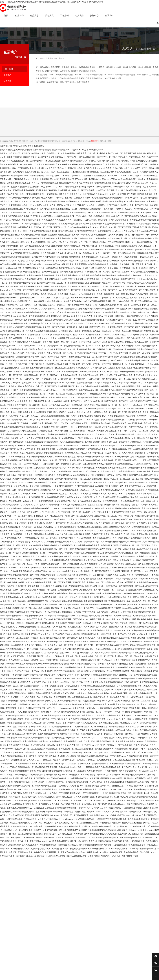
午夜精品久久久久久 (56, 826)
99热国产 (59, 764)
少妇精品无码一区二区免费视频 (29, 364)
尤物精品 (114, 556)
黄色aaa (6, 556)
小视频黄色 (28, 560)
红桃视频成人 (49, 679)
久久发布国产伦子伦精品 (71, 301)
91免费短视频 (101, 468)
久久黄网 (27, 630)
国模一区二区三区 (56, 309)
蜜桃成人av (133, 605)
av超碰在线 (119, 342)
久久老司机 (132, 630)
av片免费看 (93, 360)
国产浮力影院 (56, 205)
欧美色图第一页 (12, 856)
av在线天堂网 (122, 834)
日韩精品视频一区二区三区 (79, 490)
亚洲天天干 (67, 727)
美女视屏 (82, 416)
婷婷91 (141, 238)
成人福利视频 (20, 446)
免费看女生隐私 (102, 623)
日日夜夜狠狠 (11, 227)
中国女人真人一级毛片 (10, 287)
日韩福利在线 (74, 227)
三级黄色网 (151, 841)
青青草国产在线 (79, 582)
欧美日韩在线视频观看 (16, 257)
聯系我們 (109, 16)
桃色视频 (100, 841)
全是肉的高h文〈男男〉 (48, 471)
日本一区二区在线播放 (122, 505)
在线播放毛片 (99, 216)
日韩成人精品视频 (16, 815)
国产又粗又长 (74, 719)
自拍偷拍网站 (11, 704)
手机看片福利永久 (29, 283)
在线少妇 (89, 483)
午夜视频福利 (20, 275)
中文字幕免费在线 (91, 852)
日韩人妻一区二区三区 (104, 656)
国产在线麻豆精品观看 (75, 383)
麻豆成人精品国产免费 (34, 690)
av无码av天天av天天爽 (72, 819)
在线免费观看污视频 (130, 856)
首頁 (6, 16)
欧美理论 (111, 294)
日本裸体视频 (33, 457)
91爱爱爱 (105, 383)
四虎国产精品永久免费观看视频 (55, 593)
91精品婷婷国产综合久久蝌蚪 (127, 730)
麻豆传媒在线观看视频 (132, 808)
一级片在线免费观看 (23, 664)
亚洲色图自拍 (30, 246)
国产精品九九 (26, 686)
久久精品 (118, 579)
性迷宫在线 (87, 342)
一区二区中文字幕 (32, 420)
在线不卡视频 (24, 582)
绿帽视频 (154, 205)
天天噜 (3, 157)
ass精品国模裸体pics (111, 309)
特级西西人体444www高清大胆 (113, 778)
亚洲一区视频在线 (63, 679)
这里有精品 (129, 190)
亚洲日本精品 (80, 812)
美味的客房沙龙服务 (134, 471)
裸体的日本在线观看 (81, 275)
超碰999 (108, 841)
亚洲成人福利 (22, 497)
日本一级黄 (47, 682)
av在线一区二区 (17, 224)
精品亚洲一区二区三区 (107, 789)
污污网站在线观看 (90, 353)
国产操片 (147, 471)
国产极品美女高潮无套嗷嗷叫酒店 (59, 612)
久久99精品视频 (145, 246)
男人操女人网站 (16, 386)
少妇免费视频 (38, 516)
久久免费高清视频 (45, 431)
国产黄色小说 (144, 394)
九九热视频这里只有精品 (57, 349)
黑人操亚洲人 (135, 353)
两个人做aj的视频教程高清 (126, 357)
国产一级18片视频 (92, 542)
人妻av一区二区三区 (91, 752)
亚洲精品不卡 (107, 446)
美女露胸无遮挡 (45, 383)
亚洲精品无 (30, 815)
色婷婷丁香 (95, 520)
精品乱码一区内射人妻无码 (64, 760)
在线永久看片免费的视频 (45, 238)
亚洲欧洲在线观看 (75, 168)
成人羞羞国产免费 (49, 671)
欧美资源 (52, 224)
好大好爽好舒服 (21, 727)
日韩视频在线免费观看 (55, 268)
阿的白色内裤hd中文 (66, 642)
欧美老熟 (86, 290)
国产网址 (140, 250)
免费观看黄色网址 (50, 549)
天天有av (94, 490)
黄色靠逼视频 (35, 316)
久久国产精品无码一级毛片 (52, 294)
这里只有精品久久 (48, 490)
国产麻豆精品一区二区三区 (38, 512)
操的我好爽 (80, 224)
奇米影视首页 (46, 712)
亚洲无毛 (23, 571)
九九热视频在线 (116, 693)
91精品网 (97, 427)
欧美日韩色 (68, 649)
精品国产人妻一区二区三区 (26, 749)
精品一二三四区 (19, 168)
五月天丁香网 (52, 767)
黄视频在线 (72, 523)
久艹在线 (145, 571)
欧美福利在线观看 (22, 679)
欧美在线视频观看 (18, 823)
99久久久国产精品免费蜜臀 (96, 235)
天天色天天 (82, 394)
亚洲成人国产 (113, 483)
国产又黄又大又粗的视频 (147, 523)
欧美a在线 (77, 716)
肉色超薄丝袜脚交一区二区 (36, 616)
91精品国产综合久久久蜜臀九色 (143, 161)
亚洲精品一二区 (126, 675)
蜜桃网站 (7, 168)
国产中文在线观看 (85, 457)
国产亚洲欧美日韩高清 (29, 741)
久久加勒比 (48, 257)
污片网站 (62, 438)
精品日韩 (43, 360)
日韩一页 (132, 793)
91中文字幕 (33, 826)
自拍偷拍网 (12, 423)
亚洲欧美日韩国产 (39, 434)
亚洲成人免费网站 (47, 457)
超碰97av (18, 549)
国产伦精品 (127, 616)
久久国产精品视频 (89, 471)
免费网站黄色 (6, 190)
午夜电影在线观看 (107, 667)
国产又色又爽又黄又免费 (46, 379)
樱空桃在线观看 (60, 697)
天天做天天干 (39, 372)
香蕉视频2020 (11, 301)
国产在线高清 (43, 205)
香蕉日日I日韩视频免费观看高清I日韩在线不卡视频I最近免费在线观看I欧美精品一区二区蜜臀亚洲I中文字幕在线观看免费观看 (52, 2)
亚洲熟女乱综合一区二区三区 (44, 782)
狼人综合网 (56, 727)
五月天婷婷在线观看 (135, 697)
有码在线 (71, 468)
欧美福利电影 (36, 771)
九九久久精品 (128, 453)
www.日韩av (145, 235)
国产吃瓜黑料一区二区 (117, 494)
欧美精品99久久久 (149, 797)
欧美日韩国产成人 (90, 497)
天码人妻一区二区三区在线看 (23, 838)
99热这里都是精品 (24, 579)
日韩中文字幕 (100, 697)
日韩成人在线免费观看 (53, 287)
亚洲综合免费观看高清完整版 (39, 275)
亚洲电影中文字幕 (151, 671)
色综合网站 (38, 161)
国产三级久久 (143, 283)
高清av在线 (111, 216)
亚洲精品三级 (118, 786)
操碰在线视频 (96, 261)
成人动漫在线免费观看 (137, 457)
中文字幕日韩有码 (130, 224)
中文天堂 (111, 179)
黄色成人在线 (126, 309)
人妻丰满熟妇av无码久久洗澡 (89, 309)
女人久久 (15, 556)
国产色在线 (135, 213)
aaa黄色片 (97, 342)
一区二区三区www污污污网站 (93, 745)
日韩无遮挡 (66, 505)
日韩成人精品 (105, 497)
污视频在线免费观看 (87, 449)
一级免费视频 (124, 264)
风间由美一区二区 (13, 298)
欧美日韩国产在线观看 (90, 849)
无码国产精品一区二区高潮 (102, 338)
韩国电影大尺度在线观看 (139, 812)
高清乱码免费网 (48, 427)
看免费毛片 (120, 741)
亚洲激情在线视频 (25, 852)
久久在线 (131, 335)
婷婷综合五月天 (109, 427)
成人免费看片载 (71, 579)
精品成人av (107, 283)
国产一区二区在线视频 (134, 656)
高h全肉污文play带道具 (123, 368)
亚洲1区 (102, 586)
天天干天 (36, 183)
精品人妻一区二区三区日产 (20, 153)
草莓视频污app (62, 261)
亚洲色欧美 (42, 667)
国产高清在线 (74, 305)
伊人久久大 (96, 198)
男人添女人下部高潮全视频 (38, 438)
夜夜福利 (105, 605)
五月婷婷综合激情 (112, 250)
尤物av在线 (134, 497)
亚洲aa (111, 268)
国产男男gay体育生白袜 (94, 401)
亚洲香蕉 (140, 556)
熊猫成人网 (153, 168)
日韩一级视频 (25, 305)
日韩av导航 (59, 198)
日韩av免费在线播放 (121, 168)
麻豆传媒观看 (98, 575)
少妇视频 (9, 235)
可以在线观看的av (16, 690)
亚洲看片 (41, 283)
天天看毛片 (89, 697)
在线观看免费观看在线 (15, 279)
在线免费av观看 (15, 501)
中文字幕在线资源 (37, 231)
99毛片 (85, 246)
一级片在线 (128, 734)
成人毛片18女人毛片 (129, 238)
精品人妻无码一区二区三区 (83, 679)
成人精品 (79, 852)
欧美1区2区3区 (58, 383)
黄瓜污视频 (138, 368)
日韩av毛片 (152, 704)
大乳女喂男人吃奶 (141, 209)
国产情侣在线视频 (61, 257)
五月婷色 (93, 242)
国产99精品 (37, 327)
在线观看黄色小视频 (9, 830)
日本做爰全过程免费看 (97, 394)
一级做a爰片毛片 (100, 704)
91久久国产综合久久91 (45, 157)
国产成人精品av (44, 172)
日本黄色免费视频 (49, 597)
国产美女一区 (128, 841)
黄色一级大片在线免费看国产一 (49, 564)
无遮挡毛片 (64, 213)
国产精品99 (21, 716)
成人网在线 (119, 656)
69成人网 (124, 797)
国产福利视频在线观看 (131, 346)
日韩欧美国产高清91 (41, 531)
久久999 (37, 597)
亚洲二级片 (78, 205)
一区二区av (35, 671)
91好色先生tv (139, 475)
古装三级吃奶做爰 (70, 601)
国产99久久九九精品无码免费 (32, 590)
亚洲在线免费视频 (8, 209)
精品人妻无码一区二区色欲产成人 (23, 797)
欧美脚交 (134, 298)
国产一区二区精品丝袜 (61, 172)
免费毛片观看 (7, 756)
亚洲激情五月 (26, 520)
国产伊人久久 (29, 760)
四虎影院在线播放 (91, 397)
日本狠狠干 (93, 246)
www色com (116, 231)
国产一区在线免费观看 (112, 416)
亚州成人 (78, 841)
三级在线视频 (54, 556)
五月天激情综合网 (80, 179)
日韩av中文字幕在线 (121, 560)
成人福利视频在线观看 (67, 756)
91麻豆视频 (57, 209)
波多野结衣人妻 (72, 198)
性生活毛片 (23, 409)
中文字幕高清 (86, 305)
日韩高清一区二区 (54, 368)
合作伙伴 (7, 81)
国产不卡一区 (77, 789)
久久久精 (142, 176)
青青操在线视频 (34, 335)
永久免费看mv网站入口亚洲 (95, 405)
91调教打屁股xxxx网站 (66, 616)
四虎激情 (101, 431)
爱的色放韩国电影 (16, 442)
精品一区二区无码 (134, 601)
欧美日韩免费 (87, 386)
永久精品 (86, 338)
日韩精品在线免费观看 (46, 838)
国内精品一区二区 (70, 209)
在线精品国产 (36, 679)
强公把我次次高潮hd (134, 590)
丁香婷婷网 (8, 272)
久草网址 (127, 438)
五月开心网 (87, 364)
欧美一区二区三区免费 (110, 520)
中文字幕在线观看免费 (53, 752)
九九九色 (101, 471)
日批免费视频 (68, 372)
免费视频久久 (130, 582)
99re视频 (145, 386)
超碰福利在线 (62, 434)
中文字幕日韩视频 (131, 804)
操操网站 (142, 179)
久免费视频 (27, 268)
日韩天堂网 (87, 464)
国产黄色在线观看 (31, 253)
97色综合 (106, 479)
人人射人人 (46, 634)
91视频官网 (95, 778)
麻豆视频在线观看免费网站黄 (134, 649)
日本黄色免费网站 (104, 560)
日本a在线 (117, 760)
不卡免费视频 (27, 778)
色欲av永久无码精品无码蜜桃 (44, 675)
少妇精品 (104, 693)
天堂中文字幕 (152, 372)
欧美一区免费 (99, 457)
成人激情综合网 (109, 619)
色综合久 (125, 205)
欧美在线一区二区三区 (57, 523)
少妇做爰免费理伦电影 (81, 172)
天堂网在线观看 (64, 235)
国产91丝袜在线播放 (108, 527)
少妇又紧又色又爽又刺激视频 (41, 479)
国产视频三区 (122, 427)
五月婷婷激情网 (94, 660)
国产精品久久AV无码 (73, 453)
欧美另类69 (104, 723)
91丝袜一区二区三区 (49, 420)
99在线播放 (62, 224)
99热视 (67, 298)
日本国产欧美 (105, 490)
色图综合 (21, 353)
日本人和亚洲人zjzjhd (108, 390)
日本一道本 (111, 471)
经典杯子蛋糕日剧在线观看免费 (106, 305)
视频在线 (67, 752)
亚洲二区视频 (18, 634)
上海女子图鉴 (115, 386)
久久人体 (48, 213)
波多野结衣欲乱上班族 (111, 346)
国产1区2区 (142, 752)
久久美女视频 (111, 431)
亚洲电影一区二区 (40, 405)
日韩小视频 (136, 187)
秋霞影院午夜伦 (8, 434)
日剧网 (16, 756)
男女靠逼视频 (102, 601)
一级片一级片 (63, 597)
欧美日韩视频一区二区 (22, 608)
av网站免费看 (21, 335)
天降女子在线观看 (54, 353)
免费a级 (52, 397)
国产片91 (63, 549)
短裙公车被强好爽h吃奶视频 (70, 704)
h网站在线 (146, 353)
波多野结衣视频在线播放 (62, 738)
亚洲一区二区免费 (23, 434)
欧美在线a (87, 704)
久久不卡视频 (80, 712)
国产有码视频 (16, 534)
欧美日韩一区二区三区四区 (11, 375)
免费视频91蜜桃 (104, 231)
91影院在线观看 (87, 734)
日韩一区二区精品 (120, 679)
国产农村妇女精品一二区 (112, 379)
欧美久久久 (44, 324)
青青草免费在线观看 (58, 183)
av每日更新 (69, 630)
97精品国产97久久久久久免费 (16, 401)
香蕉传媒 (146, 823)
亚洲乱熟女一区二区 (37, 394)
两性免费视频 (88, 257)
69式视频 (83, 253)
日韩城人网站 (153, 364)
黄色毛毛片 (64, 494)
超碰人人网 (95, 290)
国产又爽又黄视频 (104, 760)
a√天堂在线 (27, 538)
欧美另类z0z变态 (124, 815)
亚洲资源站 (112, 664)
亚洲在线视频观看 (135, 642)
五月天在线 (107, 571)
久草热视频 (102, 638)
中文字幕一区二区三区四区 (131, 623)
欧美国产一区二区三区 (75, 486)
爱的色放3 (102, 664)
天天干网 (36, 619)
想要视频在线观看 (27, 556)
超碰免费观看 (39, 301)
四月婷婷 (33, 801)
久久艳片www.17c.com (15, 483)
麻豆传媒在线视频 (93, 383)
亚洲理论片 (114, 449)
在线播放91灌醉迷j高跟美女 (118, 671)
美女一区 (34, 501)
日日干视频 (77, 619)
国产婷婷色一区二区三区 (91, 571)
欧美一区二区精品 (143, 434)
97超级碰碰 (132, 194)
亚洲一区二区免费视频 (74, 431)
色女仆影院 (19, 246)
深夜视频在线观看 (46, 501)
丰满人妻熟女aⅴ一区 (149, 213)
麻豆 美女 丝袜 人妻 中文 (63, 264)
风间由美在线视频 (29, 431)
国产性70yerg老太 (57, 324)
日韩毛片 (121, 471)
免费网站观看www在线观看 (108, 612)
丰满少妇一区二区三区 (14, 346)
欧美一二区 (12, 490)
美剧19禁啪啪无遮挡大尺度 (56, 279)
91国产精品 (37, 682)
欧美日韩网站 (17, 420)
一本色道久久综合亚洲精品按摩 (99, 224)
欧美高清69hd (78, 420)
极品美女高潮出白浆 (37, 409)
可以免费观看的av (40, 579)
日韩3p (142, 749)
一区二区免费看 (137, 264)
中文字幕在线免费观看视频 (119, 394)
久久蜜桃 (111, 704)
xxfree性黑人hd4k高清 (41, 608)
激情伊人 (18, 786)
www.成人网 (115, 649)
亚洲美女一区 (41, 645)
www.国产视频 (72, 324)
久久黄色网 (86, 686)
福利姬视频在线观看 (141, 379)
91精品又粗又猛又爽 (47, 797)
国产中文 (126, 442)
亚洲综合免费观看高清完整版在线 (81, 549)
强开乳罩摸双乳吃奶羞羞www (47, 815)
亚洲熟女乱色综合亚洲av (134, 534)
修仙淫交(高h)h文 (138, 638)
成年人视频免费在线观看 (19, 294)
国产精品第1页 (153, 826)
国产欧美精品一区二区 (31, 298)
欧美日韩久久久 (81, 161)
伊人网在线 (85, 446)
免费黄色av (152, 457)
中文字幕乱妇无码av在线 (33, 213)
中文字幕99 (55, 531)
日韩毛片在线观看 (31, 508)
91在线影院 (104, 397)
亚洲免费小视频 (142, 335)
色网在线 (44, 183)
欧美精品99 (41, 349)
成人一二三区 (23, 231)
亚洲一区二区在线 (121, 775)
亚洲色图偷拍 (42, 190)
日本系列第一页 (110, 261)
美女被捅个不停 (17, 697)
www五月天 (67, 205)
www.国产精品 (26, 164)
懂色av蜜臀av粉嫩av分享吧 (147, 760)
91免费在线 (143, 579)
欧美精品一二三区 (29, 383)
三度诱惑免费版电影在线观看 (104, 686)
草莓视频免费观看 (22, 612)
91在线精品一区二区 (93, 272)
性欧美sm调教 (72, 856)
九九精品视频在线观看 (143, 693)
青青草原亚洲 (34, 586)
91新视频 (77, 649)
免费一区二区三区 (124, 216)
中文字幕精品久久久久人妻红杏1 (14, 627)
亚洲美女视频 (110, 782)
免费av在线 (89, 627)
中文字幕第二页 (118, 512)
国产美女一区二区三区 (117, 176)
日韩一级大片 (146, 597)
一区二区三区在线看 (89, 409)
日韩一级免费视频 (122, 268)
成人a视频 (104, 752)
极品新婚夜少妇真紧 (60, 664)
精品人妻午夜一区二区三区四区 (20, 194)
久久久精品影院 (16, 213)
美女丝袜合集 (140, 453)
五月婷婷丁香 (98, 420)
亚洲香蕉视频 (121, 793)
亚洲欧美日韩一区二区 (93, 298)
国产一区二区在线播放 (128, 257)
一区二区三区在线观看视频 (15, 457)
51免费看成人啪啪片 (141, 309)
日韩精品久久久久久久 (38, 309)
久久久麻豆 (5, 534)
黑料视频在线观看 (71, 446)
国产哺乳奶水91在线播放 (49, 804)
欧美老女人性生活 (130, 579)
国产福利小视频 (122, 298)
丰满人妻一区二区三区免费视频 (135, 716)
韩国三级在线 (126, 838)
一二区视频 (87, 767)
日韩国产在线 (29, 157)
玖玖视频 (38, 390)
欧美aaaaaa (118, 224)
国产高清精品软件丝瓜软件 (45, 778)
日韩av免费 (139, 786)
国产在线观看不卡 (116, 608)
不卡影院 (155, 764)
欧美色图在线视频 (66, 231)
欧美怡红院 (134, 749)
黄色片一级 (101, 294)
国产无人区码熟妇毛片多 (133, 645)
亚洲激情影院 (151, 383)
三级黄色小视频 (107, 808)
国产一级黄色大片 (8, 497)
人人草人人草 (116, 383)
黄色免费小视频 (10, 682)
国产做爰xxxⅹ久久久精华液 (16, 316)
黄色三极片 (84, 778)
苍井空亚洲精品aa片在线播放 (130, 275)
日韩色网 (94, 368)
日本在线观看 (16, 675)
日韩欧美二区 (40, 194)
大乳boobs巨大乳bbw (68, 553)
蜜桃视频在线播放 (75, 667)
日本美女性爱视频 (18, 512)
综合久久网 (89, 653)
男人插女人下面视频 (26, 261)
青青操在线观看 (123, 682)
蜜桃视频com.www (29, 808)
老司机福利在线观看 (69, 375)
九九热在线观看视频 (99, 727)
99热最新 (77, 471)
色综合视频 (131, 704)
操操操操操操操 (121, 749)
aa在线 (45, 841)
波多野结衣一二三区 (135, 512)
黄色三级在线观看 (46, 764)
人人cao (55, 627)
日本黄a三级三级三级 (126, 261)
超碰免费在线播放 (21, 486)
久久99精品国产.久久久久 (69, 571)
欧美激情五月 (21, 586)
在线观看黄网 (15, 771)
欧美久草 (44, 505)
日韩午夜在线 (107, 442)
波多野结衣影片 (65, 471)
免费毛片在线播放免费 (132, 823)
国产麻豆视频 (9, 712)
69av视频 (148, 238)
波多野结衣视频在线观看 (53, 771)
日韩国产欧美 (123, 686)
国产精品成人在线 (143, 586)
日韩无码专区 (95, 605)
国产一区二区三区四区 (92, 379)
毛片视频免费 (138, 324)
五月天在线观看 (69, 368)
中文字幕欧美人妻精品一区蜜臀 (22, 349)
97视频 (56, 179)
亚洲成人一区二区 (25, 161)
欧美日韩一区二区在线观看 (54, 327)
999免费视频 (12, 582)
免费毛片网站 (91, 664)
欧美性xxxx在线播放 (50, 272)
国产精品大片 (141, 364)
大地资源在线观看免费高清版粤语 (126, 708)
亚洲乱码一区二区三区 (131, 571)
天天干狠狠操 (120, 457)
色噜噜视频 (105, 856)
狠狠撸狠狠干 (103, 264)
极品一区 (126, 312)
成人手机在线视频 (133, 538)
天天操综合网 (72, 327)
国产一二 (138, 460)
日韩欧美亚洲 (82, 423)
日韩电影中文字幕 (145, 738)
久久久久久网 (32, 823)
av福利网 (135, 723)
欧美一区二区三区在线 (32, 789)
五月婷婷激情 (85, 198)
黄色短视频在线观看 (117, 601)
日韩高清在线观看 (107, 564)
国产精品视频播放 (41, 235)
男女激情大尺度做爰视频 (143, 815)
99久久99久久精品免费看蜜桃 (92, 250)
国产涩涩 (122, 390)
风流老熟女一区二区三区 (19, 416)
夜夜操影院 (79, 442)
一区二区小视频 (137, 479)
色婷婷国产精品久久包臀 (91, 201)
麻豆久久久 (104, 375)
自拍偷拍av (140, 409)
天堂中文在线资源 (140, 227)
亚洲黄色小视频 (107, 730)
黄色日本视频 (24, 216)
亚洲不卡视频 (109, 793)
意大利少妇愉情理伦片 (97, 597)
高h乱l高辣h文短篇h (77, 593)
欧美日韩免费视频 (142, 553)
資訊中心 (94, 16)
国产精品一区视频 (20, 545)
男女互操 (136, 183)
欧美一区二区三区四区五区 (120, 227)
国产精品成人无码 (106, 409)
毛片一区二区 (77, 823)
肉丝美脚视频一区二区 (57, 667)
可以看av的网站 (119, 283)
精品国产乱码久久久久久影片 (28, 593)
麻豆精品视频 (101, 268)
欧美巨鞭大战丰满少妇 (142, 216)
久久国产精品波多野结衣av (81, 460)
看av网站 (49, 697)
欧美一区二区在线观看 (22, 834)
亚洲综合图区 (150, 834)
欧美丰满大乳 (93, 153)
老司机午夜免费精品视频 (52, 316)
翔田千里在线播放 (120, 157)
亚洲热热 (100, 815)
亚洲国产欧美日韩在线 (115, 464)
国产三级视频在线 (64, 716)
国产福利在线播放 (88, 775)
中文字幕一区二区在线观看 (93, 716)
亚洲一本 (95, 157)
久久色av (144, 505)
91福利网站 (150, 250)
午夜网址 (4, 153)
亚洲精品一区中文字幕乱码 (22, 390)
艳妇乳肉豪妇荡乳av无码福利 (45, 834)
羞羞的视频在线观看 (135, 390)
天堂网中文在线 (93, 582)
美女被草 (40, 320)
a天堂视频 (76, 634)
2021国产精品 (51, 756)
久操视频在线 (110, 531)
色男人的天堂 (46, 209)
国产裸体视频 (76, 701)
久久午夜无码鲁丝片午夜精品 (51, 216)
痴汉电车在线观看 (72, 312)
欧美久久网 (28, 412)
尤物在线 (90, 213)
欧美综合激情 (151, 627)
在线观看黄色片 (112, 164)
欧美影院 (78, 612)
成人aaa (134, 394)
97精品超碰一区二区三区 (28, 704)
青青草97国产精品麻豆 (113, 534)
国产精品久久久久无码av (14, 468)
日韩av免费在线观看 (9, 708)
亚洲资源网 (51, 449)
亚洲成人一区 (134, 830)
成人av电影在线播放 (25, 597)
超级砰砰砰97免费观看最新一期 (49, 812)
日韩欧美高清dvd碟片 (73, 793)
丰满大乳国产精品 (31, 738)
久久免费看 (120, 564)
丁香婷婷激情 (93, 375)
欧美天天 (93, 327)
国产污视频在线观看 (64, 797)
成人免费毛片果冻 (103, 653)
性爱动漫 (97, 460)
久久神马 (27, 619)
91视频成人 (53, 645)
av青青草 (118, 645)
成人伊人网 (61, 490)
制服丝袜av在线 (56, 741)
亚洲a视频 (41, 449)
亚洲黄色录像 (118, 364)
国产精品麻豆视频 (58, 638)
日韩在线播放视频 (90, 830)
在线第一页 (154, 431)
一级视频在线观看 (100, 412)
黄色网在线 (79, 231)
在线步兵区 (27, 549)
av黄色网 (115, 675)
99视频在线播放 (42, 793)
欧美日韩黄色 (69, 564)
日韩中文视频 (131, 397)
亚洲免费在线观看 (91, 823)
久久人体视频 (56, 586)
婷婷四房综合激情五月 (27, 667)
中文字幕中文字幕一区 (86, 349)
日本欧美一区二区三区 (127, 531)
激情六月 (87, 826)
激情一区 (72, 349)
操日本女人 (142, 704)
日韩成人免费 (21, 712)
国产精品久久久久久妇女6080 (71, 786)
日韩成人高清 (55, 601)
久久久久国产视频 (31, 534)
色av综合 (140, 741)
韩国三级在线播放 (15, 653)
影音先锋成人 (40, 523)
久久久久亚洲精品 (100, 227)
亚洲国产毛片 (74, 386)
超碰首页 (84, 605)
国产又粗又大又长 (129, 767)
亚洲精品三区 (76, 464)
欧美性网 (69, 712)
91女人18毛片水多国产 (122, 183)
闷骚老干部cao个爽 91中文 (46, 571)
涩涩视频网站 (16, 630)
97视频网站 (76, 752)
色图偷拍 (33, 727)
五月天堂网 (45, 586)
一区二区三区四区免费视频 (90, 479)
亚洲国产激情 (123, 213)
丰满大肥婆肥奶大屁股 (89, 586)
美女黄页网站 (43, 601)
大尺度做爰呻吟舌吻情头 (45, 623)
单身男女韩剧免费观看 (60, 545)
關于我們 (9, 69)
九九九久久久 (57, 298)
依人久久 (127, 379)
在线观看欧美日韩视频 (31, 220)
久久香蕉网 (51, 642)
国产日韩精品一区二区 (52, 723)
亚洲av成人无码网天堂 (12, 268)
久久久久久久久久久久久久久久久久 (57, 220)
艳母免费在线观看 (129, 542)
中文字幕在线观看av (33, 693)
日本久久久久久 (124, 527)
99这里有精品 (120, 242)
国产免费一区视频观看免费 (16, 324)
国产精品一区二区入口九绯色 (23, 453)
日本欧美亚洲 (90, 431)
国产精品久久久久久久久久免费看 (98, 168)
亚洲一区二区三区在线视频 (124, 634)
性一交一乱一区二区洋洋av (24, 379)
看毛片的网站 (131, 619)
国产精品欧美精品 (63, 690)
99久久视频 (128, 475)
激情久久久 (40, 653)
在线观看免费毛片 (25, 227)
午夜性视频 (72, 501)
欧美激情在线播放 (41, 560)
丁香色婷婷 (76, 804)
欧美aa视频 (137, 838)
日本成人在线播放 (146, 438)
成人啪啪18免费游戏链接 (10, 527)
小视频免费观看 (143, 261)
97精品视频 (34, 324)
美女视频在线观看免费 (10, 164)
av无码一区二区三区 (109, 290)
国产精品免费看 (135, 412)
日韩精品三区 (97, 534)
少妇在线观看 (87, 216)
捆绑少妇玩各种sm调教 (45, 261)
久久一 (151, 767)
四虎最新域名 (78, 272)
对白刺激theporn (92, 708)
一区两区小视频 (84, 808)
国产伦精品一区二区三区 (125, 523)
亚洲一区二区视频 (42, 638)
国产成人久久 (23, 841)
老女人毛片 (149, 479)
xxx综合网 (25, 368)
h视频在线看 (30, 697)
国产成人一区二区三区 (34, 346)
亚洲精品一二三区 (106, 242)
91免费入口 (30, 645)
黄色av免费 (33, 360)
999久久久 (110, 457)
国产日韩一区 (57, 608)
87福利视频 (10, 605)
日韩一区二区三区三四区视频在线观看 (51, 386)
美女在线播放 (97, 579)
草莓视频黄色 (66, 179)
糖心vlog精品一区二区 (72, 353)
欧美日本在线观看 (32, 490)
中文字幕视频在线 (106, 246)
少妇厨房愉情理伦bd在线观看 (67, 409)
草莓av (77, 675)
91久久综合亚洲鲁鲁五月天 (70, 194)
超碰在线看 (152, 531)
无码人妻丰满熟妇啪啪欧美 (118, 161)
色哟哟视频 (28, 375)
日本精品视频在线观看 (141, 527)
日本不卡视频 (63, 364)
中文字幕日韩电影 (124, 320)
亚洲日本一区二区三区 (43, 227)
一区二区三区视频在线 (68, 390)
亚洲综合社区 (88, 623)
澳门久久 (85, 649)
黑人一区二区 (118, 538)
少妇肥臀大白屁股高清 (95, 187)
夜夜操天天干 (54, 505)
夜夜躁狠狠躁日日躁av (92, 793)
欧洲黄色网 (10, 542)
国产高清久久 (66, 272)
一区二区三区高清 (146, 257)
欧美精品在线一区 (107, 423)
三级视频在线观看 (64, 619)
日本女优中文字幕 (107, 357)
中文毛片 (136, 727)
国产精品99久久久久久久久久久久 (69, 542)
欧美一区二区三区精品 (141, 701)
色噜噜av (118, 808)
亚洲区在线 (14, 782)
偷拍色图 (101, 320)
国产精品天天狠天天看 (33, 723)
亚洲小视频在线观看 (87, 601)
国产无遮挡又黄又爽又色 (120, 723)
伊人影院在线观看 (104, 549)
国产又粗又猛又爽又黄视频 (88, 730)
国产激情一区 (28, 786)
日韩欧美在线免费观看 (101, 675)
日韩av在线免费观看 (87, 294)
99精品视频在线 (27, 238)
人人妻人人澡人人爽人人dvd (134, 231)
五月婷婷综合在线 (15, 508)
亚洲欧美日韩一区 (22, 649)
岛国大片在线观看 (136, 520)
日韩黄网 (123, 372)
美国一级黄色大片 (46, 823)
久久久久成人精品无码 (145, 801)
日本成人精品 (85, 579)
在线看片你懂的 (75, 623)
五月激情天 (60, 656)
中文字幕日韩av (37, 612)
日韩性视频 (85, 634)
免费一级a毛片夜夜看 (30, 187)
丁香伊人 (92, 161)
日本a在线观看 (152, 593)
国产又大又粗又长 (77, 483)
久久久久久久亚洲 (53, 372)
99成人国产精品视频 (135, 316)
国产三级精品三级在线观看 (122, 375)
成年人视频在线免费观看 (41, 582)
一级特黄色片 (39, 475)
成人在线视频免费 (138, 401)
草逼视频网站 (62, 164)
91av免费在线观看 (101, 386)
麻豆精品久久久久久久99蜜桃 (114, 335)
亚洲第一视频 (149, 412)
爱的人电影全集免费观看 (91, 283)
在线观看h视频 (67, 531)
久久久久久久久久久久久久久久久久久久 (40, 338)
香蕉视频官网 (15, 283)
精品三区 (91, 505)
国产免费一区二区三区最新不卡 (20, 638)
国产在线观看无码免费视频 (131, 153)
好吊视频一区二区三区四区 (40, 627)
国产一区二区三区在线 (100, 649)
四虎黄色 (58, 649)
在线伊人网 (39, 168)
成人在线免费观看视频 (105, 523)
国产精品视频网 (16, 338)
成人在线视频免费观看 (18, 394)
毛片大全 (41, 468)
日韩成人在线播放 (72, 686)
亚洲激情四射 (57, 246)
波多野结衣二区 (113, 797)
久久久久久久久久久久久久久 (103, 434)
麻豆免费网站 (74, 283)
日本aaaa (77, 738)
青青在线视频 (45, 738)
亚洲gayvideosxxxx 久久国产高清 (71, 708)
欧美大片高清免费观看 (135, 490)
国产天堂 (60, 312)
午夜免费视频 (94, 279)
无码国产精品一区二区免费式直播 (123, 360)
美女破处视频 (142, 849)
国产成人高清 (95, 616)
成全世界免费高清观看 (23, 235)
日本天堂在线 (60, 775)
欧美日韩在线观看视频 (85, 468)
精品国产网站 (57, 446)
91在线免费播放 (47, 198)
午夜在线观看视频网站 (67, 671)
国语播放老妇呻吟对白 (138, 483)
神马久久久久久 (118, 690)
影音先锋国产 (99, 164)
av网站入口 (91, 760)
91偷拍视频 (93, 423)
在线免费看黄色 (140, 608)
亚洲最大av (141, 279)
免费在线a (46, 335)
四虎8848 (30, 446)
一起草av (15, 601)
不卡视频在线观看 (50, 605)
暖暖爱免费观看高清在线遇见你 (104, 275)
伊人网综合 (131, 741)
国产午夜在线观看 (110, 819)
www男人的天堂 (125, 290)
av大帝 (63, 357)
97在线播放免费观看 (48, 845)
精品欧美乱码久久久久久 (147, 549)
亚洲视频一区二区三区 (84, 645)
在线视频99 (17, 804)
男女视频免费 (114, 238)
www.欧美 (4, 778)
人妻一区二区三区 (102, 257)
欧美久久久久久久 (86, 324)
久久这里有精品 (33, 397)
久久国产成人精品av (65, 675)
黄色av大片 (62, 168)
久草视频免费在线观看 (30, 198)
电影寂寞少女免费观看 (140, 682)
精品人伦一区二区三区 (120, 479)
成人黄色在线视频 (91, 667)
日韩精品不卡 (118, 712)
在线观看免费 (145, 730)
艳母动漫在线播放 (102, 324)
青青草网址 (148, 242)
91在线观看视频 (129, 760)
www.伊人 (125, 187)
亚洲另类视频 (68, 161)
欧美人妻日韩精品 (114, 508)
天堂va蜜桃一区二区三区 (15, 397)
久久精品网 (73, 164)
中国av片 (141, 686)
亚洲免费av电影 (68, 852)
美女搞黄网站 (61, 501)
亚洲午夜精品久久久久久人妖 (95, 194)
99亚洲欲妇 (44, 741)
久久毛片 (30, 331)
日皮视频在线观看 (135, 494)
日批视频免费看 (43, 453)
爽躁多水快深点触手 (134, 712)
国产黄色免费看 (82, 642)
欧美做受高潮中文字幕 (24, 523)
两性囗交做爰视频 (48, 575)
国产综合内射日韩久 (60, 849)
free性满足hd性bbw (56, 360)
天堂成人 (74, 597)
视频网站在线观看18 (103, 183)
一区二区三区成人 (47, 464)
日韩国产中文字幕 (132, 198)
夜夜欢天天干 (89, 841)
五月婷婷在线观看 (151, 327)
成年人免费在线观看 (146, 542)
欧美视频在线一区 (110, 460)
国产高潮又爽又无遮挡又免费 (86, 771)
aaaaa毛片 (18, 372)
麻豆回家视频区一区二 (108, 301)
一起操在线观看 (89, 701)
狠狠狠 (93, 815)
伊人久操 (30, 168)
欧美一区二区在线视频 (36, 767)
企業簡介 (19, 16)
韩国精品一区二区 (146, 360)
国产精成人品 (22, 360)
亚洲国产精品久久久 (46, 656)
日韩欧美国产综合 (65, 379)
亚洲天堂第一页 (60, 227)
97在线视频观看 (73, 775)
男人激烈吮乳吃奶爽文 (143, 375)
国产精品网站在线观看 (95, 486)
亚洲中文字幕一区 (114, 312)
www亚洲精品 (54, 405)
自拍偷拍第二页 (125, 826)
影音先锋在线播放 (126, 460)
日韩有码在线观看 (106, 830)
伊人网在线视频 (68, 153)
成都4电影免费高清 (124, 782)
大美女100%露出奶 (20, 479)
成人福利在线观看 (126, 586)
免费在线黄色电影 (65, 830)
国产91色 (10, 616)
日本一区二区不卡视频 (22, 516)
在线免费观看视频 (37, 368)
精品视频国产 (91, 231)
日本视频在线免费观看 (87, 553)
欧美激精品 (50, 164)
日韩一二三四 (133, 172)
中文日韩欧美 (124, 516)
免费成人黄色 (62, 719)
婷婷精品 (123, 449)
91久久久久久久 (134, 819)
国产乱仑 (77, 830)
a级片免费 (123, 819)
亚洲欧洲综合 (36, 841)
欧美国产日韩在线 (101, 767)
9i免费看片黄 (52, 653)
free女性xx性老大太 (127, 719)
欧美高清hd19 (25, 782)
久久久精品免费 (67, 442)
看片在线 (77, 379)
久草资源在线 (120, 338)
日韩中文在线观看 (47, 534)
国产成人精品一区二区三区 (76, 360)
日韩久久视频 (59, 712)
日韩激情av (35, 294)
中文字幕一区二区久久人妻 (51, 187)
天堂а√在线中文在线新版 (79, 261)
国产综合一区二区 (37, 756)
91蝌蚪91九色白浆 (77, 664)
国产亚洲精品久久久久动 (79, 434)
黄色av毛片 (37, 549)
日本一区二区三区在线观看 (18, 671)
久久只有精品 (107, 616)
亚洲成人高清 (131, 564)
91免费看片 (78, 834)
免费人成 (13, 261)
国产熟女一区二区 (115, 475)
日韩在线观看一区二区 (47, 250)
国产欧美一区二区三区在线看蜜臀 (75, 815)
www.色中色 (145, 497)
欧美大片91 (48, 342)
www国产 (18, 619)
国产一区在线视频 (67, 568)
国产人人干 (35, 416)
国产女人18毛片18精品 (109, 372)
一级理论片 (120, 590)
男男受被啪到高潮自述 (118, 849)
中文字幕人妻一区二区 (102, 453)
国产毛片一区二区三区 (102, 364)
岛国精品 (31, 812)
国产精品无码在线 (94, 593)
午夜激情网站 (52, 194)
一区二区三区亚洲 (43, 446)
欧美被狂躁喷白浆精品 (34, 279)
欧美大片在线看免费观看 (68, 250)
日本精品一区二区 (82, 630)
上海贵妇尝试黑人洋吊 (54, 630)
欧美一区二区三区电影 (59, 460)
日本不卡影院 (94, 856)
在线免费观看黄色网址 (25, 357)
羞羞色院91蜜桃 (122, 220)
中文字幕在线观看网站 (125, 434)
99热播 (140, 242)
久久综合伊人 (149, 442)
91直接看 (54, 704)
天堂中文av (117, 823)
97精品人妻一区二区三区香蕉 (93, 719)
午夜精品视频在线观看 (131, 386)
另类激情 (53, 235)
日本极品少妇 (11, 231)
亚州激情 (130, 287)
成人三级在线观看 (105, 553)
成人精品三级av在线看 (71, 320)
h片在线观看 (14, 198)
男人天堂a (103, 327)
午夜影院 (148, 656)
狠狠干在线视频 (69, 730)
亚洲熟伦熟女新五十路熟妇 (38, 460)
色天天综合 (8, 320)
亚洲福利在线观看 (110, 501)
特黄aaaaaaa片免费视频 (127, 756)
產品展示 (34, 16)
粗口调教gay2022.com (43, 264)
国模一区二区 (6, 553)
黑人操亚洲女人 (121, 830)
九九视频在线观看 (107, 738)
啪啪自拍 (11, 586)
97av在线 (30, 264)
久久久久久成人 (148, 830)
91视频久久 (10, 730)
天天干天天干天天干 (136, 568)
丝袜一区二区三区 (117, 397)
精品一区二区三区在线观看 (145, 290)
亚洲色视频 (146, 538)
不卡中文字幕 (16, 412)
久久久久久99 (152, 686)
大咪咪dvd (48, 176)
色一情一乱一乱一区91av (118, 405)
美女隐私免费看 (24, 682)
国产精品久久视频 (119, 653)
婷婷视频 (95, 845)
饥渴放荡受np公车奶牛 (112, 593)
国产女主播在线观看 (140, 575)
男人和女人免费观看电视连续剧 (143, 220)
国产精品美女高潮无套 (10, 368)
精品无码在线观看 (84, 538)
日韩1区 (39, 752)
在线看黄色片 (86, 227)
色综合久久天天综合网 (26, 449)
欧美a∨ (14, 353)
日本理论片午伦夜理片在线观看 (80, 183)
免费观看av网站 (116, 438)
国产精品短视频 (129, 416)
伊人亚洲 (34, 242)
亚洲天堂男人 (70, 309)
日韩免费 (41, 808)
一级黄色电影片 (151, 697)
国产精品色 (150, 556)
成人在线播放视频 (86, 656)
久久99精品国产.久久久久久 (46, 483)
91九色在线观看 (51, 331)
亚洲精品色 (73, 845)
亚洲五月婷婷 (118, 627)
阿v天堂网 (83, 597)
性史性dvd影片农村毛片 (112, 201)
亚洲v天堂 (146, 708)
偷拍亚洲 (46, 693)
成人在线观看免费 (50, 568)
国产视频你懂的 (53, 375)
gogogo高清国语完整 (100, 764)
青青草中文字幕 (55, 730)
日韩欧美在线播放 (23, 542)
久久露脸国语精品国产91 (67, 449)
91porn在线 (12, 161)
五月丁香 (34, 216)
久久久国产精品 (44, 246)
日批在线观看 (106, 542)
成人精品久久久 (118, 490)
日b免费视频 (72, 479)
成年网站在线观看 (113, 187)
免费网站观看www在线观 (16, 812)
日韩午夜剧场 (108, 342)
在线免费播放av (7, 786)
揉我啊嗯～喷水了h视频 (67, 416)
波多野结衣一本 (139, 826)
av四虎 (67, 516)
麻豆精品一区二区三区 (58, 305)
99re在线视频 (102, 608)
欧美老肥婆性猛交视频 (142, 660)
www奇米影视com (50, 390)
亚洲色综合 (51, 475)
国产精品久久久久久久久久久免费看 (78, 316)
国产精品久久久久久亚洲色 (43, 542)
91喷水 (6, 823)
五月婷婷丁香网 (150, 460)
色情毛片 (154, 782)
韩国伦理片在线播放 (120, 497)
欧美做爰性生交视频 (57, 201)
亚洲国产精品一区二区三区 (106, 516)
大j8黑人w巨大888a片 (41, 664)
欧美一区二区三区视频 (139, 205)
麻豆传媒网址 (52, 231)
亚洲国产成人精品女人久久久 (69, 497)
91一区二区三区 (136, 405)
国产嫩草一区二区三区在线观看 (20, 623)
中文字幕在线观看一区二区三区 (121, 327)
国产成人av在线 (106, 368)
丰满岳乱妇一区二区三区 (138, 431)
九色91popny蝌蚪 (142, 342)
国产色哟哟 (122, 253)
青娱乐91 (31, 571)
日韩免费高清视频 (49, 416)
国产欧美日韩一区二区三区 (70, 290)
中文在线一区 (106, 157)
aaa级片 (26, 501)
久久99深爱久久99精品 (102, 538)
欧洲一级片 (131, 242)
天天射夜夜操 (133, 597)
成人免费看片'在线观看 (62, 275)
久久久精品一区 (50, 527)
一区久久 (33, 205)
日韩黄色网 (140, 841)
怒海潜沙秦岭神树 (15, 157)
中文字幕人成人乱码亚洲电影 (103, 682)
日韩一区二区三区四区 (83, 801)
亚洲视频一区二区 (38, 553)
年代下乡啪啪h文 (128, 250)
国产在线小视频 (101, 220)
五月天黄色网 (6, 179)
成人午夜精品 (146, 423)
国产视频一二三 (49, 719)
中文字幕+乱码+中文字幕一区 (19, 405)
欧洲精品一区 (56, 819)
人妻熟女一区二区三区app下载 (71, 653)
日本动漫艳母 (26, 531)
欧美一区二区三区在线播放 (98, 812)
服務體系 (7, 75)
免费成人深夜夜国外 (86, 523)
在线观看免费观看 (89, 320)
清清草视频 (19, 693)
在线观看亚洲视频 (99, 494)
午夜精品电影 (77, 405)
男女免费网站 (85, 534)
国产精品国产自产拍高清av (112, 582)
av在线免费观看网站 (54, 808)
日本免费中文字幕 (24, 701)
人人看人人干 (51, 168)
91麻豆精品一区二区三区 (83, 220)
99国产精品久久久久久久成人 (30, 342)
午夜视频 (113, 264)
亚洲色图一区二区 (94, 712)
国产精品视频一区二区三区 (70, 749)
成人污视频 (35, 575)
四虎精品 (131, 801)
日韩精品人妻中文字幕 (140, 305)
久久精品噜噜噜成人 (21, 642)
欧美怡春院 (139, 675)
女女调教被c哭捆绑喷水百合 (111, 852)
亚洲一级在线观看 (71, 586)
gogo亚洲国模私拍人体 (66, 575)
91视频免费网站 (52, 660)
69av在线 (14, 409)
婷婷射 (12, 364)
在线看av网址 (15, 778)
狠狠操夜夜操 (69, 346)
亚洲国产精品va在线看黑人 (83, 238)
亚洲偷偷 (131, 420)
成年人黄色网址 (44, 727)
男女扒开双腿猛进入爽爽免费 (143, 272)
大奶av (135, 438)
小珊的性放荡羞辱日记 (42, 520)
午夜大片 (150, 638)
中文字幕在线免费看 (119, 812)
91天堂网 (71, 224)
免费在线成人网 (14, 808)
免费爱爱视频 (81, 264)
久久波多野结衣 (89, 560)
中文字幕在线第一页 (103, 627)
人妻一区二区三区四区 (63, 176)
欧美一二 (30, 257)
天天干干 (39, 760)
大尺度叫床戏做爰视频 (142, 616)
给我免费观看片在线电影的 (46, 786)
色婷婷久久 (16, 187)
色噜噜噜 (25, 575)
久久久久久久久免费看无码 (68, 745)
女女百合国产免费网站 (142, 331)
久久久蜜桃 (35, 486)
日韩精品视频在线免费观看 (90, 209)
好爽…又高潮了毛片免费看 (87, 564)
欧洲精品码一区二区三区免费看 (73, 660)
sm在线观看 (44, 508)
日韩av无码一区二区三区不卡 (24, 290)
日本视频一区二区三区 (56, 394)
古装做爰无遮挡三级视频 (88, 527)
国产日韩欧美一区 (30, 804)
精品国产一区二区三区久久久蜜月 (97, 512)
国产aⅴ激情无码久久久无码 (106, 568)
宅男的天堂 (10, 357)
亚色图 (112, 220)
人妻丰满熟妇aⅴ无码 (137, 157)
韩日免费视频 (11, 667)
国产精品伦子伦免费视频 (121, 324)
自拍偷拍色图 (88, 749)
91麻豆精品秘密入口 (126, 664)
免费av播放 (121, 294)
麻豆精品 (128, 627)
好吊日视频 (122, 431)
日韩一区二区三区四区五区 (20, 568)
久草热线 (83, 375)
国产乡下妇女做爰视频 (129, 771)
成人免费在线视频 (116, 235)
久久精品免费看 (65, 420)
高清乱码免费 (145, 224)
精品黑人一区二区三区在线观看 (29, 605)
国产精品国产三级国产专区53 (23, 201)
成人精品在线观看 (77, 335)
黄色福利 (51, 434)
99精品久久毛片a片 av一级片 (80, 412)
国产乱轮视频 (34, 497)
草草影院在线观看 (56, 579)
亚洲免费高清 (101, 238)
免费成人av (129, 342)
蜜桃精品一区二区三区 (135, 464)
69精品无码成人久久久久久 (26, 471)
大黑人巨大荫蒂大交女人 (56, 468)
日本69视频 (65, 804)
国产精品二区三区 (8, 449)
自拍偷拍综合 (35, 272)
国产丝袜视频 (85, 845)
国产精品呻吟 (85, 157)
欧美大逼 (52, 616)
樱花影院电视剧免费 (147, 357)
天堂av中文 (150, 653)
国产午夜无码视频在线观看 (120, 727)
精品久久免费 (25, 183)
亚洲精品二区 (72, 656)
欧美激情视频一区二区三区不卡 (123, 752)
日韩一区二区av (28, 564)
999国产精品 (68, 812)
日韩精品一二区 (53, 153)
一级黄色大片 (81, 153)
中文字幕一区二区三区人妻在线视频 (114, 353)
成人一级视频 (111, 815)
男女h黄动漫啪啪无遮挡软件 (75, 287)
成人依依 (83, 856)
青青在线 (139, 327)
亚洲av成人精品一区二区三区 (100, 331)
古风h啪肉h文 (6, 516)
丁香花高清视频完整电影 (129, 501)
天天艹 (92, 671)
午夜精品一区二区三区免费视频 (120, 745)
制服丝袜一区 (108, 590)
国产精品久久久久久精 (116, 697)
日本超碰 (91, 253)
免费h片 (44, 397)
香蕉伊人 (42, 353)
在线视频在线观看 (26, 312)
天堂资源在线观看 (8, 331)
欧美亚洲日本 (62, 623)
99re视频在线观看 (130, 383)
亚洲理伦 (108, 838)
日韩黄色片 (78, 627)
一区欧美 (114, 257)
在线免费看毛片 (93, 545)
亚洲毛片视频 (74, 734)
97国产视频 (142, 531)
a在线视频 (101, 161)
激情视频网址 (46, 486)
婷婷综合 (17, 431)
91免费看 (33, 423)
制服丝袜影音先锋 (98, 475)
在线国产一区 (38, 686)
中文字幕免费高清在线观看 (126, 246)
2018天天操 (130, 364)
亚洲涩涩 (124, 520)
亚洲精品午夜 (145, 723)
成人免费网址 (140, 287)
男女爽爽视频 (149, 590)
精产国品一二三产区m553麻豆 (63, 423)
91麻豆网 (22, 460)
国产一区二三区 (100, 801)
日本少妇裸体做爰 (132, 235)
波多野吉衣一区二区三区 (45, 312)
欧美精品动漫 (139, 627)
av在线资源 (79, 531)
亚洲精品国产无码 (128, 279)
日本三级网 (145, 852)
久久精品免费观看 (151, 446)
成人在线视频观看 (148, 198)
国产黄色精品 (141, 664)
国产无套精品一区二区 (89, 357)
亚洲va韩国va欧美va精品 (25, 752)
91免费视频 (5, 675)
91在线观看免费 (53, 301)
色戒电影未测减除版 (127, 556)
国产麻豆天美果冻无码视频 (26, 250)
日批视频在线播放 (92, 786)
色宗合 (21, 490)
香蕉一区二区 (31, 468)
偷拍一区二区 (40, 375)
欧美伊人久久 (153, 752)
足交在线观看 (89, 205)
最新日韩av (98, 316)
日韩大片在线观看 (81, 797)
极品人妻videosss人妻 (141, 320)
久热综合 (145, 346)
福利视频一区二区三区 (118, 412)
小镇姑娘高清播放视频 (117, 597)
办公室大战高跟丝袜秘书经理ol (141, 253)
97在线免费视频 (86, 164)
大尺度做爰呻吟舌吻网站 (113, 198)
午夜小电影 (73, 534)
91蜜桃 (123, 194)
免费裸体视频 (139, 593)
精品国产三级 (21, 730)
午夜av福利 (37, 568)
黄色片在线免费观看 (12, 575)
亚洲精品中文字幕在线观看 (24, 190)
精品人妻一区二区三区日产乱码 (69, 397)
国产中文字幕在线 (143, 764)
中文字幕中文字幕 (65, 801)
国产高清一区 (116, 545)
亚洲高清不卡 (78, 235)
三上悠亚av (66, 405)
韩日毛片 (38, 257)
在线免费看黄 (31, 172)
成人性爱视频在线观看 (100, 630)
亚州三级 (76, 216)
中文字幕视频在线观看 (18, 205)
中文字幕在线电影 (60, 734)
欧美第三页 (71, 394)
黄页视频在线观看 (53, 320)
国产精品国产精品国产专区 (119, 638)
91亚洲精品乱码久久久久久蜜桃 (26, 179)
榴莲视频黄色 (11, 841)
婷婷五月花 (61, 475)
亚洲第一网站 (81, 331)
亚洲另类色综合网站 (114, 804)
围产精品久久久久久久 (106, 834)
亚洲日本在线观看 (98, 797)
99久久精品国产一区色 (115, 486)
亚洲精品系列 (24, 242)
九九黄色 (50, 409)
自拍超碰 (25, 771)
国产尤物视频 (106, 845)
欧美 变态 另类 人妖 (13, 789)
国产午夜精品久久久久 (13, 494)
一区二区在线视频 (142, 734)
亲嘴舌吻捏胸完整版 (136, 653)
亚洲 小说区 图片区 (33, 719)
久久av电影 (56, 401)
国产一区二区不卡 (74, 342)
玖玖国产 (133, 179)
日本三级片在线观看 (52, 161)
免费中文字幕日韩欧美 (65, 838)
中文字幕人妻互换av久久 (69, 605)
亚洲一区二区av (71, 294)
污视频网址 (101, 671)
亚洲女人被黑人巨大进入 (126, 738)
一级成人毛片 (114, 194)
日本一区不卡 (77, 298)
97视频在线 (92, 264)
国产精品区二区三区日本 (56, 283)
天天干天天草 (34, 712)
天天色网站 (28, 372)
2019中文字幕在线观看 (92, 619)
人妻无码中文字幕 (25, 475)
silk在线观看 (73, 778)
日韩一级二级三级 (148, 501)
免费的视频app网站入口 (89, 390)
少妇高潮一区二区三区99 (72, 401)
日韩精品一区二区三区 (122, 331)
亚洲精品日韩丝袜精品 (73, 741)
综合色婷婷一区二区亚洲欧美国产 (15, 764)
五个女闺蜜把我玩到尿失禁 (135, 201)
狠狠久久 (104, 849)
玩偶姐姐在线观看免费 (15, 645)
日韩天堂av (63, 483)
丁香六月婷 (119, 209)
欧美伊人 (120, 349)
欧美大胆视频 (52, 749)
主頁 (42, 58)
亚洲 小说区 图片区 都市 (47, 290)
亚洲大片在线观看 (63, 238)
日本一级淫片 (42, 201)
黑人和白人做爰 (71, 253)
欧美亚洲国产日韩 (140, 164)
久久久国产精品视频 (9, 216)
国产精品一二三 (56, 793)
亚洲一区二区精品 (26, 708)
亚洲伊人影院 (76, 512)
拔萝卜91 (6, 601)
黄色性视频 (108, 579)
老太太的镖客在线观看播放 (79, 475)
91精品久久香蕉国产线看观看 (19, 327)
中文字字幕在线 (89, 612)
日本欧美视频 (52, 553)
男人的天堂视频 (96, 782)
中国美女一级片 (39, 153)
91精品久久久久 (83, 368)
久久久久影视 (121, 642)
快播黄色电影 (37, 630)
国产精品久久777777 (90, 738)
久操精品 (34, 849)
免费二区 (43, 826)
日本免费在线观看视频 (72, 560)
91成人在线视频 (45, 734)
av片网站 (95, 808)
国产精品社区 (126, 164)
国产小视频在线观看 (16, 719)
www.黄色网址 (52, 538)
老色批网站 (74, 849)
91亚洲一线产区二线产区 (106, 253)
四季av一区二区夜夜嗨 (120, 272)
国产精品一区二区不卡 (76, 438)
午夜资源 (13, 852)
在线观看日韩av (49, 364)
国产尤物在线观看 (78, 545)
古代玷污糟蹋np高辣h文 (49, 442)
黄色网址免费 (140, 789)
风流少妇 (129, 209)
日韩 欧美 (129, 786)
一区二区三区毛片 (143, 545)
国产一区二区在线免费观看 (82, 516)
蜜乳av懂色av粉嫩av (74, 268)
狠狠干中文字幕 (69, 723)
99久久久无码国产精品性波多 (25, 734)
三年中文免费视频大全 (78, 279)
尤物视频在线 (75, 257)
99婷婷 (56, 213)
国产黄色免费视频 (145, 194)
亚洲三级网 (8, 486)
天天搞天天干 (56, 508)
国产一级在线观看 (29, 656)
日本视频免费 (13, 183)
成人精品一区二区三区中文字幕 (81, 190)
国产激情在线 (6, 172)
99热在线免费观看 (90, 301)
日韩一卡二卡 (16, 560)
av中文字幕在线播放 (21, 553)
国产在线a (123, 568)
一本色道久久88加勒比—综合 (87, 693)
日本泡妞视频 (112, 586)
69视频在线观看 (57, 453)
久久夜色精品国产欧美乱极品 (93, 508)
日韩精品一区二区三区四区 (67, 157)
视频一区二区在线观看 (80, 682)
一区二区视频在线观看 (61, 634)
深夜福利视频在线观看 (58, 190)
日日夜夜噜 (147, 808)
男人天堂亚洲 (120, 409)
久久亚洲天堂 (39, 164)
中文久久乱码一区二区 (53, 346)
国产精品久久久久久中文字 (138, 294)
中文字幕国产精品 (149, 187)
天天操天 (153, 283)
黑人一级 (119, 190)
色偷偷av (117, 542)
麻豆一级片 (34, 401)
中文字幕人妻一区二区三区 (45, 708)
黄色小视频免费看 (117, 287)
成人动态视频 (64, 789)
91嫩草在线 (103, 360)
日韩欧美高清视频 (66, 331)
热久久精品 (12, 475)
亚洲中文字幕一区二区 (140, 312)
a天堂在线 (80, 346)
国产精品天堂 (89, 608)
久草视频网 (5, 630)
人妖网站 (117, 616)
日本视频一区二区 (18, 438)
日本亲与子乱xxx (144, 349)
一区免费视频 (108, 209)
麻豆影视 (149, 264)
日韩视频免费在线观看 (132, 508)
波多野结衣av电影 (21, 272)
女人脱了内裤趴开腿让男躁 (28, 209)
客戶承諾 (79, 16)
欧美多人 (68, 216)
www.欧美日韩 (61, 534)
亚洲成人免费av (12, 741)
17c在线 (132, 849)
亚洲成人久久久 (141, 190)
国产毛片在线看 (82, 520)
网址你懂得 (125, 305)
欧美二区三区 (144, 397)
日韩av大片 (107, 712)
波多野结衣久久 (66, 627)
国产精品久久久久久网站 (87, 723)
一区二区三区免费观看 (110, 279)
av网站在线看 (11, 264)
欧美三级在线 (109, 298)
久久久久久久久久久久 (29, 505)
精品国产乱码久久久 (101, 556)
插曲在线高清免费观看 (105, 741)
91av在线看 (39, 331)
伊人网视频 (109, 316)
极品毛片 (136, 505)
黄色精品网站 (84, 501)
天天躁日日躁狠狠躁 (28, 601)
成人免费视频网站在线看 (68, 590)
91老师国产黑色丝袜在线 (74, 187)
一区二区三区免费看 (119, 605)
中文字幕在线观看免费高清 (31, 287)
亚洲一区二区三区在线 (60, 512)
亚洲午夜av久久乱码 (87, 638)
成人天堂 (44, 619)
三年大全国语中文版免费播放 (87, 372)
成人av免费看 (41, 556)
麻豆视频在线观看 (120, 845)
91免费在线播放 (70, 808)
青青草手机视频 (84, 764)
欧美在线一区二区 (99, 172)
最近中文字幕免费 (33, 634)
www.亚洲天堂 (133, 423)
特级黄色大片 (39, 268)
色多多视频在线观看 (146, 630)
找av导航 (90, 438)
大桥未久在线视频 (38, 642)
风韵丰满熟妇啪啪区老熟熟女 (28, 427)
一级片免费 (18, 320)
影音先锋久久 (142, 420)
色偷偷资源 (143, 767)
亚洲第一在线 (59, 342)
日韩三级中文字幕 (149, 516)
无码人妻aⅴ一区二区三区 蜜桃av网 (41, 716)
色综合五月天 (31, 353)
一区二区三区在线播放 (123, 446)
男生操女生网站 (101, 438)
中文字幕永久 (98, 838)
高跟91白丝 (135, 516)
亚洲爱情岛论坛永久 (137, 372)
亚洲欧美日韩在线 (78, 213)
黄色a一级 (21, 331)
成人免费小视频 (67, 693)
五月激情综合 (75, 364)
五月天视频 (95, 446)
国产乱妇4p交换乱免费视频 (36, 224)
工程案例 (64, 16)
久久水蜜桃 (111, 320)
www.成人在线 (122, 179)
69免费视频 (84, 327)
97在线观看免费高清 (60, 335)
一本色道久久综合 (15, 738)
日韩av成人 (51, 745)
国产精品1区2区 (150, 153)
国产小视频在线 (60, 412)
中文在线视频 (130, 349)
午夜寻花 (142, 298)
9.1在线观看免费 (150, 623)
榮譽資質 (49, 16)
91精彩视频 (148, 712)
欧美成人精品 (43, 423)
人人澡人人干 (44, 819)
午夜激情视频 (73, 357)
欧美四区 (117, 571)
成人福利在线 (83, 671)
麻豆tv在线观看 (151, 512)
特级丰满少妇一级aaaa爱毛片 (47, 357)
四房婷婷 (21, 264)
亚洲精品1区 (117, 841)
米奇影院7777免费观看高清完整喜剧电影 (90, 176)
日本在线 (14, 571)
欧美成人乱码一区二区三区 (34, 494)
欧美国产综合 (29, 386)
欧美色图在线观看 (79, 505)
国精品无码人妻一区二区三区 (117, 401)
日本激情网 (55, 693)
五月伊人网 (46, 298)
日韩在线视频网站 (147, 804)
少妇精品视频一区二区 (128, 301)
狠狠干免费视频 (37, 176)
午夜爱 (88, 420)
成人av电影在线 (62, 464)
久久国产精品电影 (62, 701)
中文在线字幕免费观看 (43, 412)
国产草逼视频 (152, 176)
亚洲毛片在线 (13, 775)
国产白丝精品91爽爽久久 (43, 701)
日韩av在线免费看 (11, 176)
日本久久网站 (102, 449)
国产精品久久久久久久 (94, 531)
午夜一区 (40, 697)
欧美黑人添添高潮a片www (106, 213)
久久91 (10, 431)
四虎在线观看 (137, 671)
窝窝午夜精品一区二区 (47, 801)
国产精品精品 (16, 793)
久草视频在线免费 (20, 309)
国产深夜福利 (18, 172)
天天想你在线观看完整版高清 (122, 764)
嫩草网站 (124, 483)
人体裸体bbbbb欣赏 (103, 679)
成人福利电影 (39, 538)
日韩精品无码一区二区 (49, 242)
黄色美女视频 (97, 826)
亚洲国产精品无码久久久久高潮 (138, 486)
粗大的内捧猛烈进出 (72, 246)
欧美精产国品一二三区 (107, 756)
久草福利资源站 (73, 201)
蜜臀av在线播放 (135, 449)
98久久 (141, 383)
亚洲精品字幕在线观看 (117, 468)
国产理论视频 (23, 423)
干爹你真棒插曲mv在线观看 (70, 767)
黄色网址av (121, 704)
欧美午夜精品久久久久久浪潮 (128, 667)
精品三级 (48, 760)
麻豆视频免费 (121, 423)
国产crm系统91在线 (141, 782)
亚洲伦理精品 (30, 320)
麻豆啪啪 (106, 272)
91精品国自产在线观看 (105, 190)
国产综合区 (24, 176)
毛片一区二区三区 (93, 346)
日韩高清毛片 (120, 316)
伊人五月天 (64, 242)
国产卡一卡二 (106, 786)
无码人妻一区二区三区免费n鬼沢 (109, 734)
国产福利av (81, 760)
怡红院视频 (138, 446)
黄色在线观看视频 (81, 782)
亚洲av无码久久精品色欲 (66, 457)
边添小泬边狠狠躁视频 (54, 686)
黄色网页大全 (105, 823)
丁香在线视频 (144, 301)
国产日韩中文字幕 (105, 775)
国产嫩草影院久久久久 (117, 172)
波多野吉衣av (99, 464)
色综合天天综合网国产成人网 (61, 841)
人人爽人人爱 (107, 660)
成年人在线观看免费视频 (39, 545)
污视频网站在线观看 (81, 727)
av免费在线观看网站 (84, 427)
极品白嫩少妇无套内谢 (110, 153)
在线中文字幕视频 (136, 427)
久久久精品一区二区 (139, 168)
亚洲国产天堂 (89, 268)
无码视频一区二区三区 (79, 242)
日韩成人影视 (89, 741)
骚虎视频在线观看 (65, 834)
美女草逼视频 (16, 253)
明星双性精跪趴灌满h (98, 179)
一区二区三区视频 (125, 789)
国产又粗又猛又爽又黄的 (80, 494)
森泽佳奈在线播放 (62, 823)
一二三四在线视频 (118, 630)
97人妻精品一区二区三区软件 (108, 205)
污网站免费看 (115, 767)
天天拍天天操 (125, 575)
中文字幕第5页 (46, 179)
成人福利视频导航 (136, 834)
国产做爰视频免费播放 (20, 849)
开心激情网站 (96, 501)
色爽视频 (98, 590)
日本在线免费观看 (135, 778)
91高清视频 (127, 593)
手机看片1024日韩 (40, 305)
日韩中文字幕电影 (31, 464)
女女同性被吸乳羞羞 (123, 660)
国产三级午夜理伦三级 (136, 338)
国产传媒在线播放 (93, 335)
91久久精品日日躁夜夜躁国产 (143, 560)
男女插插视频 (136, 442)
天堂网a (54, 438)
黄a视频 (52, 619)
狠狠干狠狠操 (52, 494)
